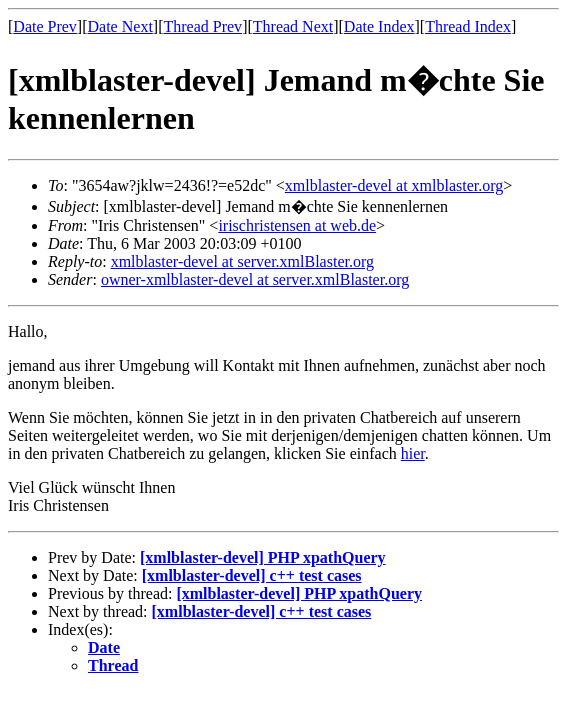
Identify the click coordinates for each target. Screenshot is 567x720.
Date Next (120, 26)
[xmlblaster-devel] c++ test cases (252, 575)
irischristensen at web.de (297, 225)
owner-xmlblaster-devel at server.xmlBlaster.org (255, 279)
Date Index (379, 26)
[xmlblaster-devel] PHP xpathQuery (263, 557)
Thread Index (468, 26)
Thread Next (293, 26)
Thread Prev (202, 26)
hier (413, 453)
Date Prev (45, 26)
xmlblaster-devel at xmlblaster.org (394, 185)
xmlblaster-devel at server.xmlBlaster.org (242, 261)
